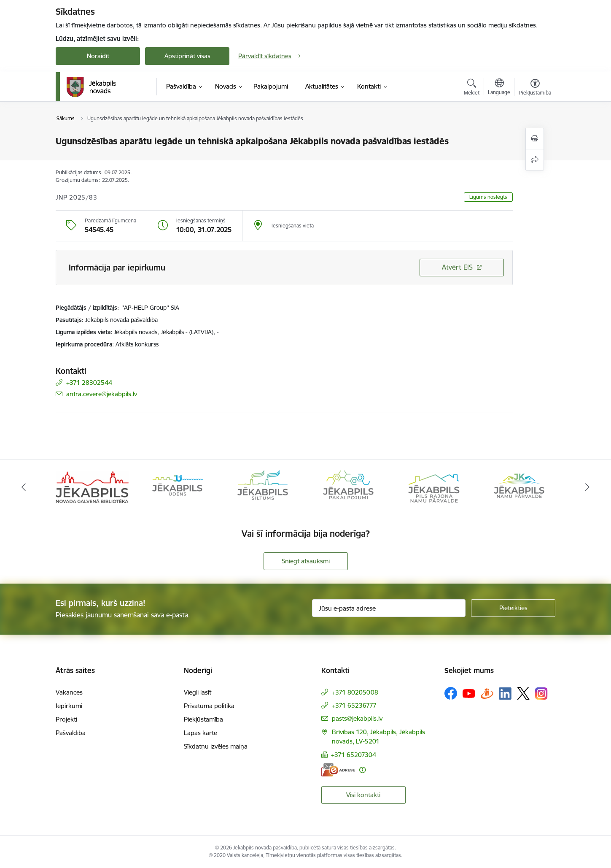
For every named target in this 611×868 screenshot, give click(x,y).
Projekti (66, 719)
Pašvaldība (71, 733)
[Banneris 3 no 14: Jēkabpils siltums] (263, 487)
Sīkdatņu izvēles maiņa (216, 746)
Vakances (69, 692)
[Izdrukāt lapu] (535, 139)
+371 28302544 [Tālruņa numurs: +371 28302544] (89, 383)
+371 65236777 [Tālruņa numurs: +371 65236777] (354, 705)
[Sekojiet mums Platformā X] (523, 693)
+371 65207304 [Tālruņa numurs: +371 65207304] (354, 755)
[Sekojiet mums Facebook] (451, 693)
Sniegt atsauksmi (306, 561)
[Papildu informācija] (362, 770)
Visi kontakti (363, 795)
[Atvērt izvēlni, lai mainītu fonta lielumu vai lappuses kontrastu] (535, 88)
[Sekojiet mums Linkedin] (505, 694)
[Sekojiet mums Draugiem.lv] (487, 693)
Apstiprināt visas (187, 56)
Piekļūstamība (203, 719)
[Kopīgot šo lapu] (535, 160)
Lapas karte (201, 733)
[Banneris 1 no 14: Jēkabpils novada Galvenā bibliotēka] (92, 487)
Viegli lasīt (198, 692)
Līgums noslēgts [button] (488, 197)
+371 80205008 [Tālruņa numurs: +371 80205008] (355, 692)
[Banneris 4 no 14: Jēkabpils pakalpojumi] (348, 487)
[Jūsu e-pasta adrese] (389, 608)
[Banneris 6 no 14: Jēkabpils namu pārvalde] (519, 487)
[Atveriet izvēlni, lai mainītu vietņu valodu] (499, 88)
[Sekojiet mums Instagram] (541, 694)
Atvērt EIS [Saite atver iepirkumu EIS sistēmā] (457, 267)
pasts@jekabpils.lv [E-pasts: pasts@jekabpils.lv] (357, 718)
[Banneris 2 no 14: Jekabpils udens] (178, 487)
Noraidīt (98, 56)
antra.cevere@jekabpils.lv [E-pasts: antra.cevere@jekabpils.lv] (102, 394)
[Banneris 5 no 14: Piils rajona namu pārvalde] (433, 487)
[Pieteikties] (513, 608)
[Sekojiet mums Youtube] (469, 693)
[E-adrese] (338, 770)
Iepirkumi (69, 706)
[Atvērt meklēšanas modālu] (472, 88)
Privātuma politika (209, 706)
